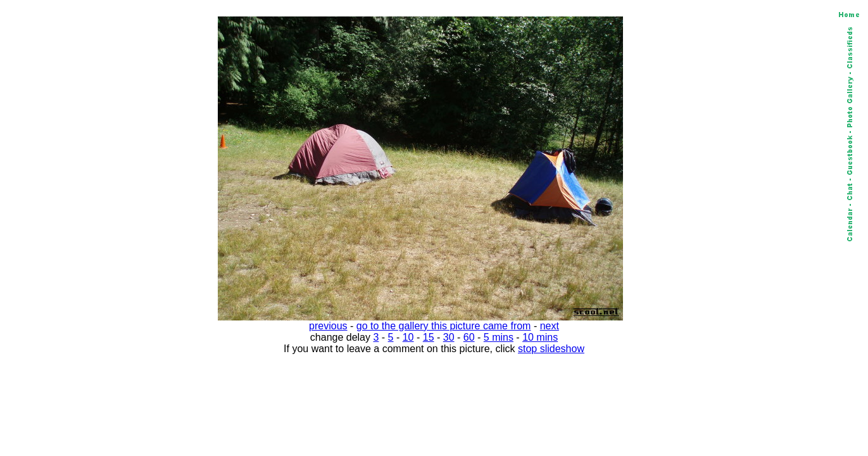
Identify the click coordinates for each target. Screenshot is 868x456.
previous (328, 326)
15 (429, 337)
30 (449, 337)
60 (469, 337)
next (550, 326)
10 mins (540, 337)
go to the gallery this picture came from (444, 326)
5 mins (499, 337)
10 (408, 337)
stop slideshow (551, 349)
